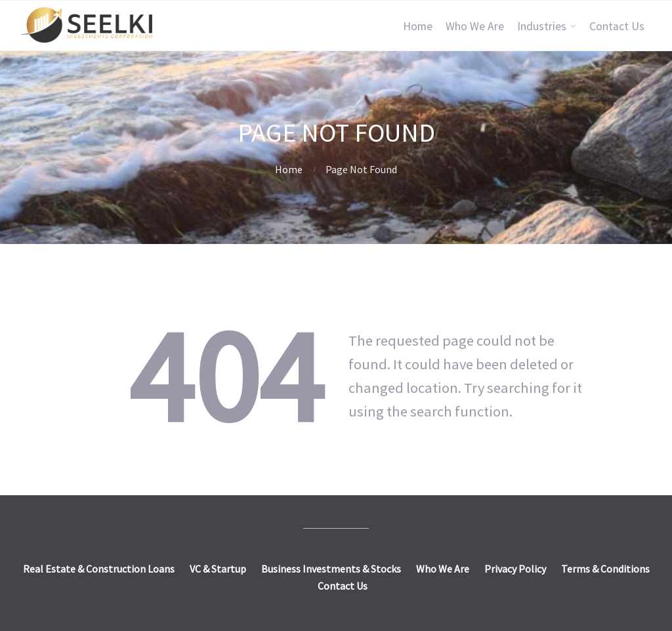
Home (418, 26)
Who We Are (475, 26)
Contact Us (617, 26)
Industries (542, 26)
